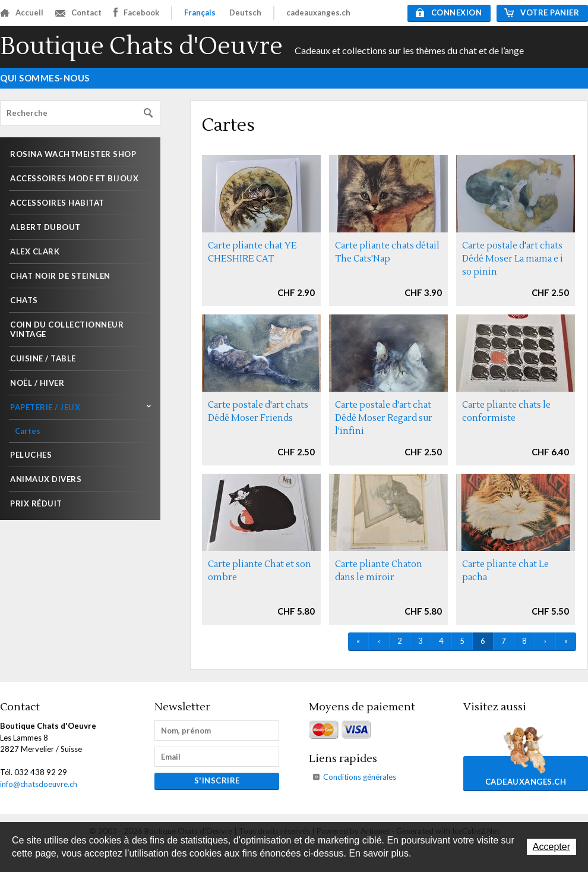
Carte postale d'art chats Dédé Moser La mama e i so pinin (513, 259)
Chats (24, 300)
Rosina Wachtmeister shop (73, 154)
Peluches (31, 455)
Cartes (28, 431)
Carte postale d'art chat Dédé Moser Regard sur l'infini (384, 418)
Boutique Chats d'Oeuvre (141, 47)
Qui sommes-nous (45, 78)
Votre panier (542, 12)
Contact (78, 12)
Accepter (551, 847)
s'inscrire (217, 780)
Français (200, 12)
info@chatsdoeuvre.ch (39, 784)
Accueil (22, 12)
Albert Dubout (45, 227)
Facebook (136, 12)
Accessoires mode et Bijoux (74, 178)
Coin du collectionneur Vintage (67, 329)
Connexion (449, 12)
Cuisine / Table (43, 358)
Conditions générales (360, 777)
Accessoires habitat (57, 203)
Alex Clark (35, 251)
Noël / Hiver (37, 383)
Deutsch (245, 12)
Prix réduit (36, 503)
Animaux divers (46, 479)
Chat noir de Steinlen (60, 276)
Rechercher (148, 113)
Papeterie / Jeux (45, 407)
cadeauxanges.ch (318, 12)
